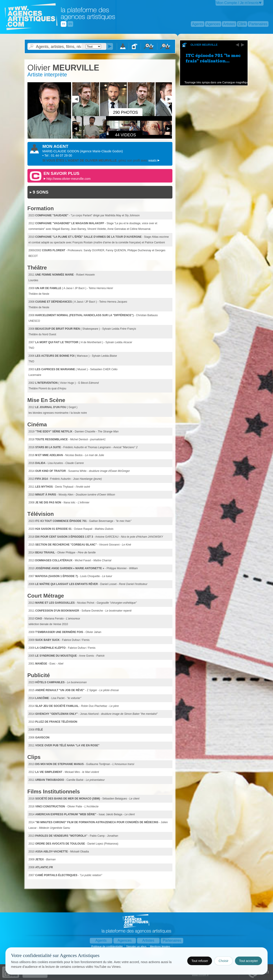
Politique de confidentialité (107, 947)
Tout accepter (248, 961)
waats (153, 160)
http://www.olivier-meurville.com (68, 179)
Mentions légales (160, 947)
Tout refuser (200, 961)
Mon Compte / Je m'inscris (237, 3)
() (101, 151)
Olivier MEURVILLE (204, 45)
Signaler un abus (136, 947)
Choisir (223, 961)
